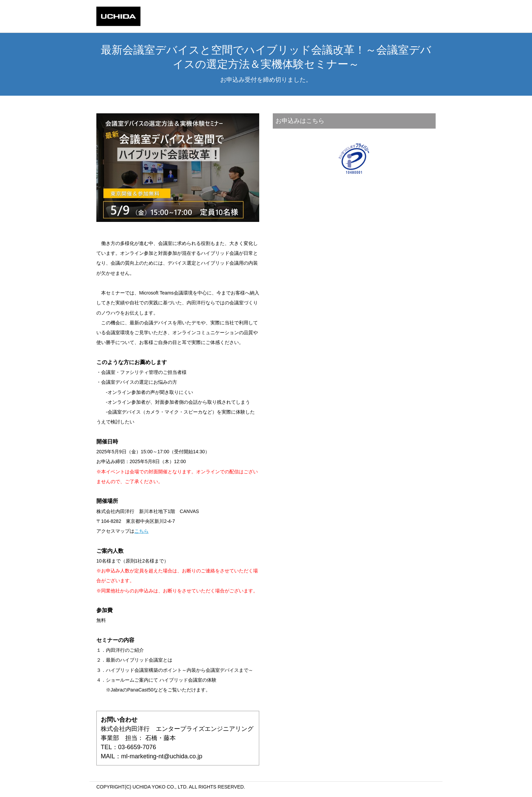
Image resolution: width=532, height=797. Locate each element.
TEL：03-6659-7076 (178, 752)
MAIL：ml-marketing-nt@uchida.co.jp (151, 756)
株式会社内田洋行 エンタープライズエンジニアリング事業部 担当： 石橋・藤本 (178, 743)
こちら (141, 531)
